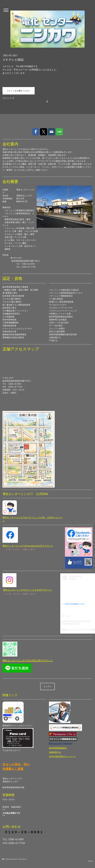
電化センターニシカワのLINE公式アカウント (28, 660)
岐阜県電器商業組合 (58, 748)
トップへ (47, 686)
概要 (3, 859)
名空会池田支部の (62, 756)
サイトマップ (23, 859)
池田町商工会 (55, 752)
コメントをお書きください (19, 91)
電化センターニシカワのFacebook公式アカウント (28, 546)
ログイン (91, 861)
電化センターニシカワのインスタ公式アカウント (27, 590)
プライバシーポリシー (12, 859)
